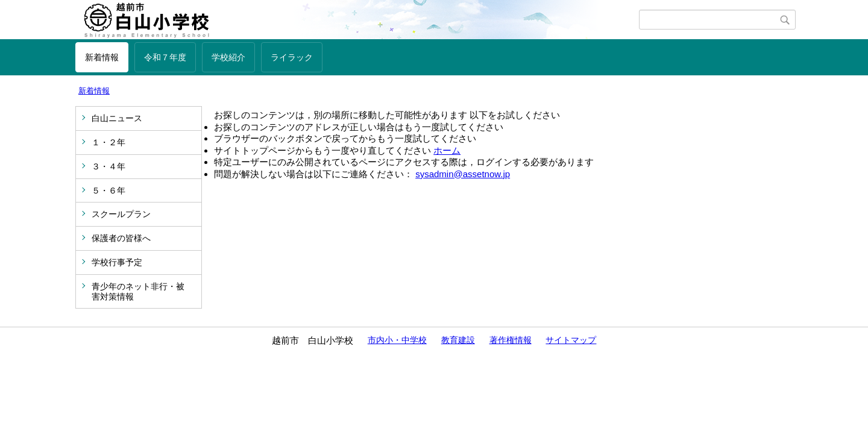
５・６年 (108, 190)
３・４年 (108, 166)
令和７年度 (165, 57)
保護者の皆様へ (121, 238)
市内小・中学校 (397, 340)
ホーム (447, 150)
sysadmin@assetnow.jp (463, 174)
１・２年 (108, 142)
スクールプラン (121, 214)
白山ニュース (117, 118)
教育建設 (458, 340)
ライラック (292, 57)
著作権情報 (511, 340)
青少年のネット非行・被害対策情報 (138, 291)
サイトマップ (571, 340)
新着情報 (102, 57)
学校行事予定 (117, 262)
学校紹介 (228, 57)
